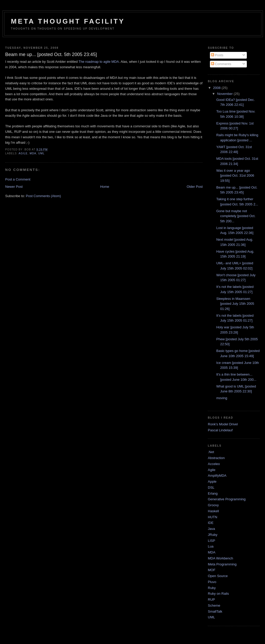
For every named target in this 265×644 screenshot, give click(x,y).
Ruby (212, 588)
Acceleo (214, 464)
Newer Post (14, 187)
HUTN (213, 517)
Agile (23, 153)
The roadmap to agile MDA (99, 62)
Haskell (213, 511)
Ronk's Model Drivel (223, 424)
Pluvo (212, 582)
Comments (221, 64)
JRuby (213, 535)
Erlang (213, 493)
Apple (212, 482)
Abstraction (216, 458)
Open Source (218, 576)
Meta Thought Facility (68, 21)
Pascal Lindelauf (220, 430)
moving (222, 398)
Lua (211, 546)
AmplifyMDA (217, 476)
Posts (217, 55)
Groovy (213, 505)
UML (41, 153)
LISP (211, 541)
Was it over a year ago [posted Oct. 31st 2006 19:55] (235, 176)
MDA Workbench (220, 558)
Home (105, 187)
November (226, 94)
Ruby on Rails (218, 594)
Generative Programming (227, 499)
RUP (211, 600)
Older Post (195, 187)
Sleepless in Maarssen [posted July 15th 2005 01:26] (235, 304)
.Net (211, 452)
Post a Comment (18, 179)
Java (211, 529)
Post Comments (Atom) (44, 196)
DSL (211, 487)
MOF (212, 570)
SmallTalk (215, 611)
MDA (33, 153)
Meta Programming (222, 564)
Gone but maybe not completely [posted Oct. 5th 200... (236, 216)
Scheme (214, 605)
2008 (217, 88)
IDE (211, 523)
